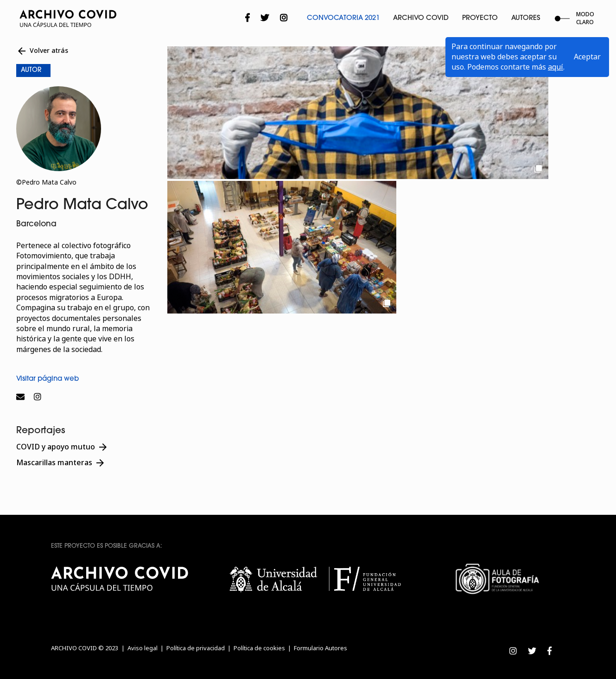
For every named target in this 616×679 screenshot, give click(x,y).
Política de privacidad (196, 648)
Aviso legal (143, 648)
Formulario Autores (321, 648)
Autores (526, 18)
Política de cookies (259, 648)
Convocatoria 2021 (343, 18)
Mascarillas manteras (61, 463)
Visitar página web (48, 379)
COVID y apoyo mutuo (62, 447)
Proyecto (480, 18)
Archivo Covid (421, 18)
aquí (556, 67)
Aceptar (587, 57)
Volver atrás (42, 51)
